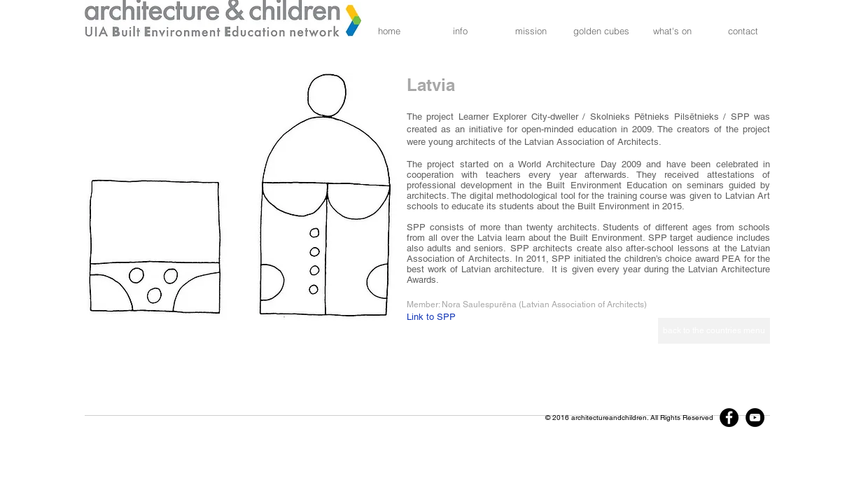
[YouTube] (755, 418)
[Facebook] (729, 418)
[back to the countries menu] (714, 331)
